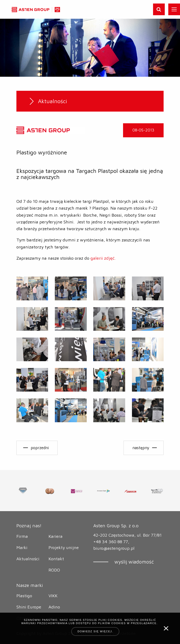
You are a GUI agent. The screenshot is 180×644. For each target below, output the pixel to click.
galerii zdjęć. (103, 258)
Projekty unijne (64, 547)
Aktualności (28, 559)
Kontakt (56, 559)
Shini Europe (29, 607)
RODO (54, 570)
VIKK (53, 596)
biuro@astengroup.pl (114, 548)
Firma (22, 536)
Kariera (56, 536)
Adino (54, 607)
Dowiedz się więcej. (95, 631)
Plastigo (24, 596)
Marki (22, 547)
